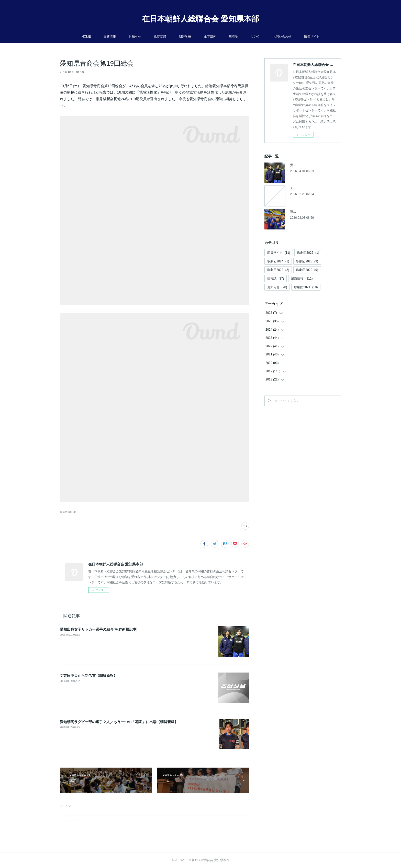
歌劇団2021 (306, 287)
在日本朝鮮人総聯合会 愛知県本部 (201, 19)
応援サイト (312, 37)
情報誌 (276, 279)
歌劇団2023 (307, 261)
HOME (86, 37)
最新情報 (110, 37)
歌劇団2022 (278, 270)
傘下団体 (210, 37)
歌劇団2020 (307, 270)
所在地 (233, 37)
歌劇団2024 (278, 261)
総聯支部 (160, 37)
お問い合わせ (282, 37)
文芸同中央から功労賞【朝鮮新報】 (88, 676)
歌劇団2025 (308, 253)
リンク (255, 37)
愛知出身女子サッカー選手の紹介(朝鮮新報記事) (99, 629)
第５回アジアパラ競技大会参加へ (313, 212)
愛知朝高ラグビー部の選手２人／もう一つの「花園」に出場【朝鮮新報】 (119, 722)
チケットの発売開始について (310, 188)
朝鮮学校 (185, 37)
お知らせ (135, 37)
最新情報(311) (68, 512)
